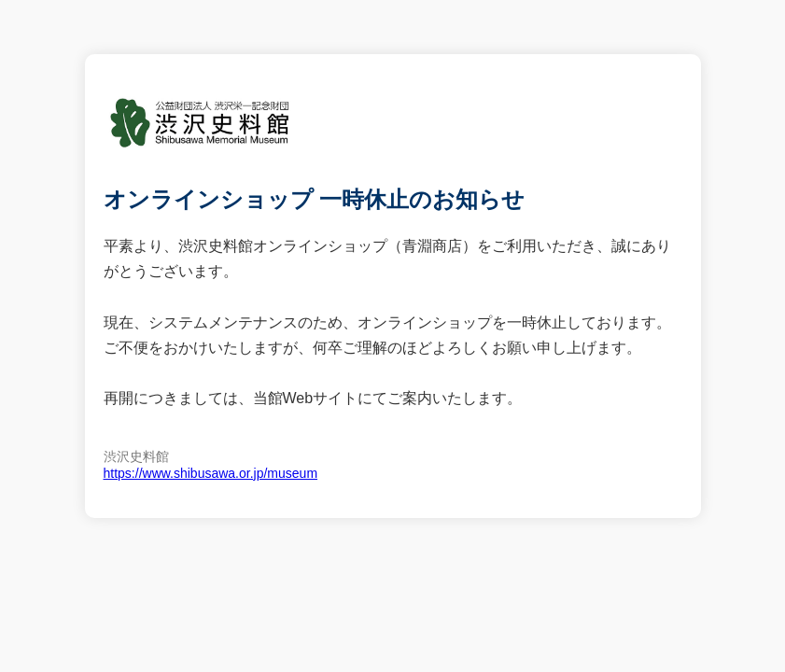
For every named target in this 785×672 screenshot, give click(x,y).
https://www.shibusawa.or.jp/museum (211, 473)
